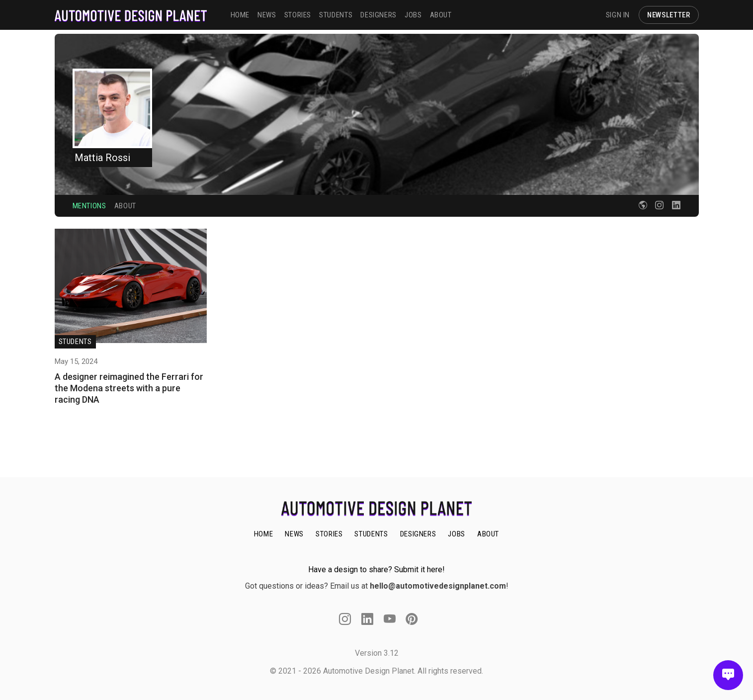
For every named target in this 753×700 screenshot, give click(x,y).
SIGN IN (618, 15)
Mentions (89, 206)
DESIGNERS (378, 15)
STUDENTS (336, 15)
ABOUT (441, 15)
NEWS (267, 15)
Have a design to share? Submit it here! (376, 569)
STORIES (298, 15)
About (125, 206)
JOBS (413, 15)
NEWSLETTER (669, 15)
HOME (240, 15)
